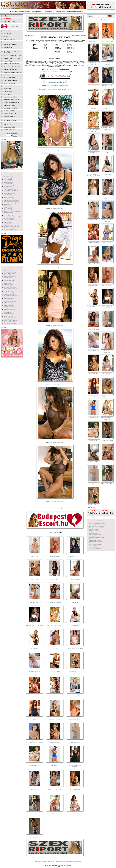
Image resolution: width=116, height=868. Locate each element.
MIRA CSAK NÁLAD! (35, 814)
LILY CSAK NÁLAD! (75, 719)
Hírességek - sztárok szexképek (12, 211)
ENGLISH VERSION (13, 26)
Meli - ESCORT (107, 396)
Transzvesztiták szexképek (10, 318)
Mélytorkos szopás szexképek (11, 226)
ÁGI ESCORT (75, 625)
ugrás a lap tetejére (61, 508)
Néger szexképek (8, 275)
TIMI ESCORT (34, 579)
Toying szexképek (8, 316)
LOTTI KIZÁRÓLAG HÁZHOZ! (34, 742)
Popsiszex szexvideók (95, 543)
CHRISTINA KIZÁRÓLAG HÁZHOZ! (55, 790)
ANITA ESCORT (55, 742)
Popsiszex (8, 89)
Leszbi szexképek (8, 224)
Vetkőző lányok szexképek (10, 320)
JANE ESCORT (75, 602)
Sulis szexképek (8, 300)
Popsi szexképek (8, 286)
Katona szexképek (8, 215)
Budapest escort (10, 116)
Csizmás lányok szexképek (11, 193)
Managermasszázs (11, 108)
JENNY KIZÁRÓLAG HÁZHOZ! (35, 625)
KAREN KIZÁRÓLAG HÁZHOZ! (55, 672)
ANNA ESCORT (94, 153)
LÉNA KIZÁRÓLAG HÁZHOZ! (35, 790)
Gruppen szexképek (9, 207)
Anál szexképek (8, 179)
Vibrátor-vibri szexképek (10, 322)
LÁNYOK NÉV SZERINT (11, 120)
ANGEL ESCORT (75, 579)
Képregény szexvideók (95, 535)
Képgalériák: (12, 174)
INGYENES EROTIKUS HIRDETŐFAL (11, 124)
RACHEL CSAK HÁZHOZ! (75, 814)
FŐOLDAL (7, 16)
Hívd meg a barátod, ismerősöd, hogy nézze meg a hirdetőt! (55, 90)
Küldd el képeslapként (58, 150)
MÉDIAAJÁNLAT (9, 130)
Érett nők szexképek (9, 199)
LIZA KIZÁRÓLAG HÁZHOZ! (75, 649)
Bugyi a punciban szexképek (11, 190)
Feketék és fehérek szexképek (11, 202)
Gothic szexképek (8, 206)
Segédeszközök (10, 78)
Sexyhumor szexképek (9, 294)
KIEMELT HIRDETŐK (11, 45)
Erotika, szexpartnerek (74, 12)
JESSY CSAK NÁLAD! (35, 602)
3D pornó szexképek (9, 177)
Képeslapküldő (60, 12)
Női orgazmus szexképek (10, 276)
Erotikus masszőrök (12, 67)
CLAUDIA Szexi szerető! (55, 602)
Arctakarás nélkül (11, 97)
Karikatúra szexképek (9, 214)
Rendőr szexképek (8, 291)
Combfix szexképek (9, 192)
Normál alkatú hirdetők (13, 72)
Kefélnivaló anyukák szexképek (12, 217)
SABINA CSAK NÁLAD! (75, 696)
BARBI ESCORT (35, 765)
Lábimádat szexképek (9, 221)
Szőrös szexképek (8, 305)
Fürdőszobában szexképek (10, 203)
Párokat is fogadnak (12, 100)
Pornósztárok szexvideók (96, 544)
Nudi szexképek (8, 278)
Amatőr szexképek (8, 178)
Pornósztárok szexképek (10, 287)
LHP (5, 12)
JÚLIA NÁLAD (55, 579)
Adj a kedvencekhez (60, 861)
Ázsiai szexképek (8, 182)
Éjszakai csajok (10, 105)
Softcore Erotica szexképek (11, 296)
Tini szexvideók (93, 546)
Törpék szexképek (8, 315)
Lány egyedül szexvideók (96, 536)
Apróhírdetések (37, 12)
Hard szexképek (8, 208)
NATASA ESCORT (55, 556)
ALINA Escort (34, 649)
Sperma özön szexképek (10, 297)
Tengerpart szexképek (9, 308)
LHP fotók (8, 94)
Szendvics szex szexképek (10, 301)
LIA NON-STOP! (75, 742)
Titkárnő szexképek (9, 313)
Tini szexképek (8, 312)
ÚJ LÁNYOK (8, 34)
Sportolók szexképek (9, 298)
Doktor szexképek (8, 197)
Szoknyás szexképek (9, 304)
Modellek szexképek (9, 271)
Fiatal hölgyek (10, 86)
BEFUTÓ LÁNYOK (10, 39)
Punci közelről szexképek (10, 289)
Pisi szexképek (7, 283)
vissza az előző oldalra (50, 508)
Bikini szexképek (8, 184)
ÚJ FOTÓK (7, 36)
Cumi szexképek (8, 195)
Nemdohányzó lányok (12, 58)
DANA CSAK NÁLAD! (55, 719)
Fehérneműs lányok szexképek (12, 200)
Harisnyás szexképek (9, 210)
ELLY (107, 152)
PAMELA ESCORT (35, 696)
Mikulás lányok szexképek (10, 229)
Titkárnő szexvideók (95, 547)
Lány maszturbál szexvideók (97, 537)
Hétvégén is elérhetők (12, 64)
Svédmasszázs (9, 111)
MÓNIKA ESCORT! (75, 672)
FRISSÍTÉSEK (8, 47)
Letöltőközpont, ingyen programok (19, 12)
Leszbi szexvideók (94, 539)
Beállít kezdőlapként (49, 861)
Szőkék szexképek (8, 302)
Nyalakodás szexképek (10, 279)
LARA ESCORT (55, 765)
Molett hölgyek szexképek (10, 272)
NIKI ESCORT (35, 556)
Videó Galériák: (101, 521)
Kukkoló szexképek (9, 219)
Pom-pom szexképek (9, 284)
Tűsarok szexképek (9, 319)
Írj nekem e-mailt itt (55, 82)
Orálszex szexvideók (95, 540)
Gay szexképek (8, 204)
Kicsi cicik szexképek (9, 218)
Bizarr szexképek (8, 186)
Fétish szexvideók (94, 530)
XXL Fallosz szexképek (10, 323)
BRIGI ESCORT (107, 243)
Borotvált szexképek (9, 188)
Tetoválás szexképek (9, 311)
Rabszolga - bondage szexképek (12, 290)
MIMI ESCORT (94, 197)
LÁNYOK (7, 31)
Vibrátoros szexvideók (95, 548)
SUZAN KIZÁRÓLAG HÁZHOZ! (75, 766)
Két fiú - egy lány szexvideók (97, 525)
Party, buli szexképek (9, 280)
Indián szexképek (8, 213)
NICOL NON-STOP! (35, 672)
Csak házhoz (9, 61)
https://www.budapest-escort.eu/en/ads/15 (58, 85)
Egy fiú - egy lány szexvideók (97, 524)
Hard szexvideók (94, 533)
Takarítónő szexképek (9, 307)
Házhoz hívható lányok (13, 56)
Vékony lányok (10, 75)
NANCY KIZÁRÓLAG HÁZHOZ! (107, 418)
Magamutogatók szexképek (11, 225)
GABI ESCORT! (94, 41)
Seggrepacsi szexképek (10, 293)
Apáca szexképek (8, 181)
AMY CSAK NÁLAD (75, 790)
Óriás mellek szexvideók (96, 541)
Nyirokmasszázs (10, 114)
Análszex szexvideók (95, 529)
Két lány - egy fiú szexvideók (97, 528)
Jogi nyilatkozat (39, 861)
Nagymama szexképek (9, 273)
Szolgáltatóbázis (49, 12)
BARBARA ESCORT (35, 837)
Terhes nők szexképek (9, 309)
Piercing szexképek (9, 282)
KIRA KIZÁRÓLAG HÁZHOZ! (55, 814)
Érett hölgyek (10, 83)
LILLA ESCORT (55, 696)
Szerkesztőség (70, 861)
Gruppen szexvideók (95, 532)
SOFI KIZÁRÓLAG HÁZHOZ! (55, 625)
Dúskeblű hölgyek (11, 69)
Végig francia (9, 91)
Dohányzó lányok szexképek (11, 196)
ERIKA (55, 649)
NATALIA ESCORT (75, 556)
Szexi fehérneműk (11, 80)
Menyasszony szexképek (10, 228)
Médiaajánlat (78, 861)
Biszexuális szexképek (9, 185)
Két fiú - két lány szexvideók (97, 526)
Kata (35, 719)
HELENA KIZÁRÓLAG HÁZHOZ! (107, 128)
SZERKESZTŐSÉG (10, 127)
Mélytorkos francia (12, 103)
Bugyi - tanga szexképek (10, 189)
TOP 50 (6, 42)
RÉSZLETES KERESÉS (11, 22)
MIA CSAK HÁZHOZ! (107, 264)
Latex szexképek (8, 222)
